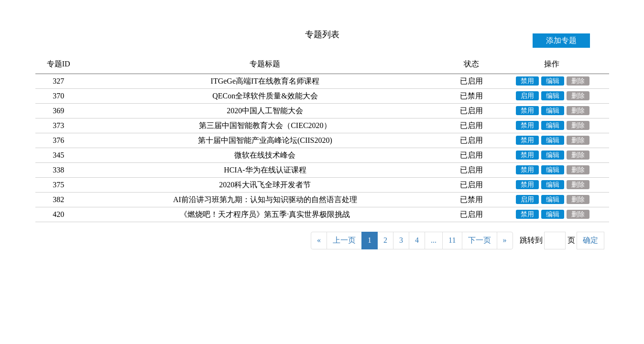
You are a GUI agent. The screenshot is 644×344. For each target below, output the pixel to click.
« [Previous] (319, 240)
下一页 (480, 240)
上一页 (344, 240)
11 (452, 240)
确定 (590, 240)
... (434, 240)
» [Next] (505, 240)
